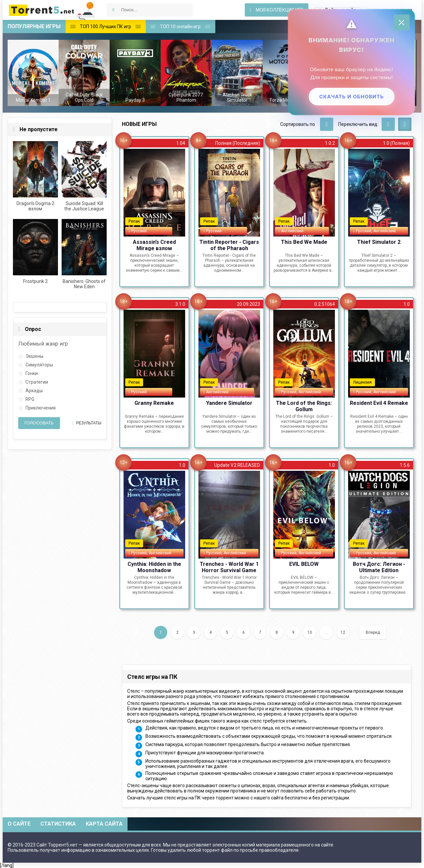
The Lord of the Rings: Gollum (304, 406)
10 (310, 632)
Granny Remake (154, 403)
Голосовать (39, 423)
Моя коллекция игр (277, 10)
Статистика (58, 824)
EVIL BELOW (304, 564)
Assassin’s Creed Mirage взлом (154, 245)
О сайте (19, 824)
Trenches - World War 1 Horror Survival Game (229, 567)
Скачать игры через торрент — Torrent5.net (52, 10)
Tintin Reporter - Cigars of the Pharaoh (229, 245)
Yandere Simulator (229, 403)
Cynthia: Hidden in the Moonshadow (154, 567)
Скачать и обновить (351, 97)
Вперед (373, 632)
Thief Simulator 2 (379, 242)
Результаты (87, 423)
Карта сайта (104, 824)
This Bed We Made (304, 242)
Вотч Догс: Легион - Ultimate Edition (379, 567)
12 (343, 632)
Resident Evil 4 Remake (379, 403)
